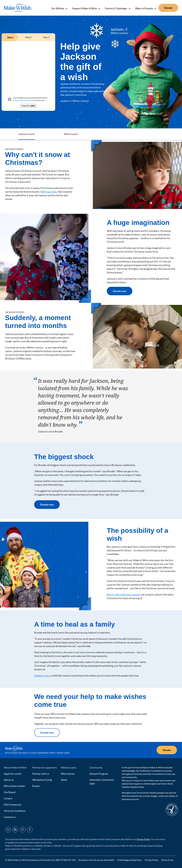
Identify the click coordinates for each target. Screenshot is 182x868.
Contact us (10, 817)
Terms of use (167, 860)
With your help (49, 192)
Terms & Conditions (15, 811)
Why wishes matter (14, 786)
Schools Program (99, 774)
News (64, 780)
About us (9, 780)
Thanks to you (42, 676)
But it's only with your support (123, 594)
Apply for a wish (13, 774)
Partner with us (41, 774)
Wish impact (157, 134)
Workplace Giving (42, 780)
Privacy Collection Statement (24, 100)
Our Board (10, 792)
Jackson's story (112, 134)
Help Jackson (22, 134)
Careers (8, 798)
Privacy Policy (143, 839)
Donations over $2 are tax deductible (96, 860)
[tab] (11, 37)
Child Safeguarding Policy (130, 860)
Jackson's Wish (66, 134)
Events (36, 786)
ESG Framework (13, 805)
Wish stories (68, 774)
